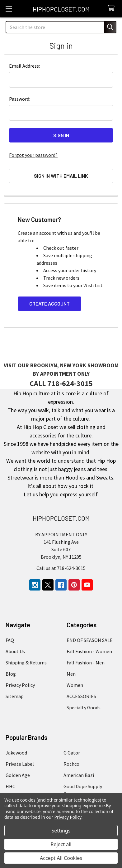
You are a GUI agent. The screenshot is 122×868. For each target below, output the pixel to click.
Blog (11, 674)
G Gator (72, 753)
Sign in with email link (61, 176)
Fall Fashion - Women (89, 651)
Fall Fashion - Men (86, 663)
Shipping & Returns (26, 663)
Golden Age (18, 775)
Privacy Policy (20, 685)
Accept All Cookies (61, 858)
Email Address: (24, 66)
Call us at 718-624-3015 (61, 568)
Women (75, 685)
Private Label (20, 764)
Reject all (61, 844)
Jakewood (16, 753)
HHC (10, 786)
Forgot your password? (33, 155)
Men (71, 674)
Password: (20, 99)
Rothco (71, 764)
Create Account (49, 304)
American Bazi (79, 775)
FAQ (10, 640)
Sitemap (15, 696)
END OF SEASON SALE (90, 640)
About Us (15, 651)
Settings (61, 831)
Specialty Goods (84, 707)
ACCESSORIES (81, 696)
